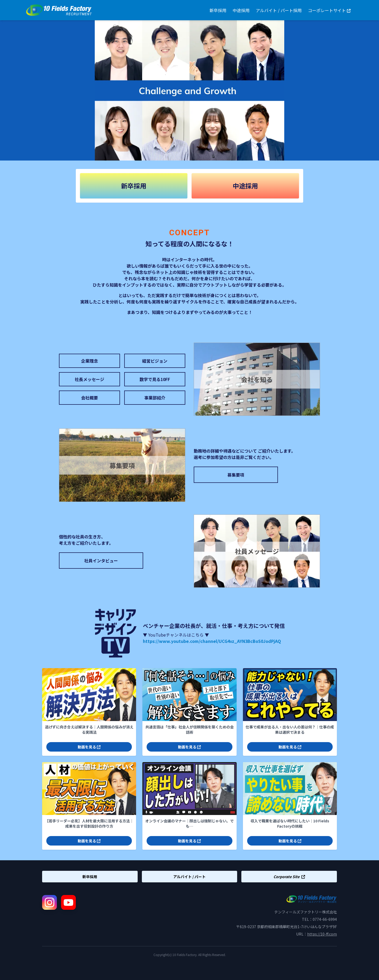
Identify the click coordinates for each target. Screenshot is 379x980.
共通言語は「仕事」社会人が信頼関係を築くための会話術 (189, 729)
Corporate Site (289, 877)
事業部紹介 (155, 398)
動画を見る (89, 747)
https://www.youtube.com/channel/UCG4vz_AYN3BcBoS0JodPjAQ (212, 641)
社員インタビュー (101, 561)
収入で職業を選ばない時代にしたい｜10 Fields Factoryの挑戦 (290, 823)
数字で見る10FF (155, 379)
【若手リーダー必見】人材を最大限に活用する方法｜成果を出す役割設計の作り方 (89, 823)
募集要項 (236, 475)
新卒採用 (218, 10)
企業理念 (89, 361)
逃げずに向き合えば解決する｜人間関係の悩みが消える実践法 (89, 729)
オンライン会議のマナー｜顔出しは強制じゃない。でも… (189, 823)
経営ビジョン (155, 361)
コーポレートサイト (329, 10)
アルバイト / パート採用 (279, 10)
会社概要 (89, 398)
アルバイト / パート (189, 877)
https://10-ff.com (322, 934)
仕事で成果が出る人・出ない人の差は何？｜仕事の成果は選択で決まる (290, 729)
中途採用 (241, 10)
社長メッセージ (89, 379)
